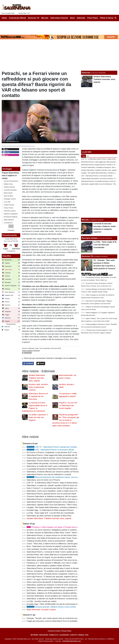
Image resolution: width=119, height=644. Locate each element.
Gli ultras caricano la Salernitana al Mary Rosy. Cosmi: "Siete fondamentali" (57, 533)
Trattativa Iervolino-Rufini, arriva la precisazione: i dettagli (50, 541)
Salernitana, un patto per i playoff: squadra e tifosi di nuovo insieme (54, 485)
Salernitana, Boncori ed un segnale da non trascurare (38, 396)
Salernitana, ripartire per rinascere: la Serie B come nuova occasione (55, 585)
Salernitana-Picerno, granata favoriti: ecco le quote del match (51, 494)
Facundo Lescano (10, 211)
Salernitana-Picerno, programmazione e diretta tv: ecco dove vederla (55, 499)
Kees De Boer (9, 196)
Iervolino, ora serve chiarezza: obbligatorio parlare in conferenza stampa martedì (59, 530)
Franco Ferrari (9, 208)
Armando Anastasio (10, 190)
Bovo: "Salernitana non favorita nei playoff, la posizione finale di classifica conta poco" (61, 546)
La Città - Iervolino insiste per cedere (42, 601)
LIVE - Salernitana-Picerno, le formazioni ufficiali (50, 450)
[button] (11, 226)
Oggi (83, 156)
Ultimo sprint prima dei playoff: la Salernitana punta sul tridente (52, 582)
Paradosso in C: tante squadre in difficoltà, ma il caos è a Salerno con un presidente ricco (63, 563)
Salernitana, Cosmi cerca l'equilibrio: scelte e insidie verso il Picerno (54, 491)
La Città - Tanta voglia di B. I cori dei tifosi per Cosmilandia (50, 513)
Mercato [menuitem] (45, 18)
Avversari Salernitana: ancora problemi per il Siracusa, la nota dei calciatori (57, 596)
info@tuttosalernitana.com (72, 641)
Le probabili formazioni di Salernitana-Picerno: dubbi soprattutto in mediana (57, 469)
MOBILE (81, 635)
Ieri (88, 156)
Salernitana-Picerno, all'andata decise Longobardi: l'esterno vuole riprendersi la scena (61, 574)
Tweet (41, 364)
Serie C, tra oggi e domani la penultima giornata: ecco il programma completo (58, 579)
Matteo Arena (8, 184)
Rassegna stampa (89, 238)
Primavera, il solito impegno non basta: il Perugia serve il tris (53, 527)
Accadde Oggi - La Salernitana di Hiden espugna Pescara (50, 510)
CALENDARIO (64, 635)
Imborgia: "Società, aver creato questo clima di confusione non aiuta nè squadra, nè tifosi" (63, 618)
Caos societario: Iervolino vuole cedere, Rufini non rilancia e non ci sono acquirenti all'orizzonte (65, 549)
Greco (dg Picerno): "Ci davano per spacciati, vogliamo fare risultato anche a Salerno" (61, 577)
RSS (87, 635)
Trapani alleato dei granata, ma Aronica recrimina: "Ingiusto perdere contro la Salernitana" (63, 463)
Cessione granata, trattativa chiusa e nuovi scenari (51, 607)
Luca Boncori (8, 223)
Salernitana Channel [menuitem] (59, 18)
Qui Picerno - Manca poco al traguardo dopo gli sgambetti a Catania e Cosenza (59, 590)
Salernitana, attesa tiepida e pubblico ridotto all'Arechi (48, 566)
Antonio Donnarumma (11, 181)
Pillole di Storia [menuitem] (107, 18)
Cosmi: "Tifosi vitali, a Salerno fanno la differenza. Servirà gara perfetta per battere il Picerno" (64, 544)
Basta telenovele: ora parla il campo (41, 610)
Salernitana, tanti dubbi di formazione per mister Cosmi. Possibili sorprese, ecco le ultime (63, 538)
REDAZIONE (44, 635)
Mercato (85, 220)
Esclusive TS (87, 256)
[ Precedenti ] (11, 251)
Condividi (28, 364)
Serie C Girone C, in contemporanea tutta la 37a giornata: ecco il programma (58, 488)
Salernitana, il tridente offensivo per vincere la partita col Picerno (53, 472)
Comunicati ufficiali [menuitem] (18, 18)
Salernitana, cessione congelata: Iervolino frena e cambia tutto (52, 588)
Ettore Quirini (8, 193)
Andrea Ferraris (9, 205)
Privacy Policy (66, 631)
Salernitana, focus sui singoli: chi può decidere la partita (49, 557)
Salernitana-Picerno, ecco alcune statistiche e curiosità (49, 474)
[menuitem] (115, 18)
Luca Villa (7, 202)
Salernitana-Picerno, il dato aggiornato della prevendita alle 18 (52, 455)
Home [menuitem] (4, 18)
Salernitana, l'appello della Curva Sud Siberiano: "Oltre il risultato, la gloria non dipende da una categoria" (69, 505)
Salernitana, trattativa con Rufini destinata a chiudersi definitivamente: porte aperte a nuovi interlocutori (68, 593)
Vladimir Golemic (10, 187)
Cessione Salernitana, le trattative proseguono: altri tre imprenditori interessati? (59, 496)
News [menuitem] (72, 18)
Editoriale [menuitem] (81, 18)
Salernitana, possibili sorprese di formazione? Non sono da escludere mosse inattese (61, 560)
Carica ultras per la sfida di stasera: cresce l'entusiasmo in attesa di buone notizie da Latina (64, 458)
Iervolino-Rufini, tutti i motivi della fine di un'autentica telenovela (52, 555)
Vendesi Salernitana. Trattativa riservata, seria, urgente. (37, 378)
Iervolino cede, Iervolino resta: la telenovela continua (38, 387)
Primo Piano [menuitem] (93, 18)
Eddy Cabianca (9, 220)
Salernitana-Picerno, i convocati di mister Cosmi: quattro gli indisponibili (56, 552)
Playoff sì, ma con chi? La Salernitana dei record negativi (68, 405)
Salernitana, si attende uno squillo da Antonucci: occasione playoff (53, 599)
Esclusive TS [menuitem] (34, 18)
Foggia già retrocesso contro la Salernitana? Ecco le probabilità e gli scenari (57, 621)
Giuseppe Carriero (10, 199)
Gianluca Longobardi (11, 214)
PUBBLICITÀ (54, 635)
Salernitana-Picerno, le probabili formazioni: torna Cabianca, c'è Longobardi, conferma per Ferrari (66, 502)
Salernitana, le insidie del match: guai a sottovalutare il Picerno (52, 466)
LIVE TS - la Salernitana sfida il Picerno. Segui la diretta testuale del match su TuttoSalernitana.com (67, 483)
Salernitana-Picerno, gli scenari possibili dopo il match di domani (53, 568)
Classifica (7, 256)
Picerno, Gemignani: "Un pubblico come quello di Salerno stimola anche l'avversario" (61, 571)
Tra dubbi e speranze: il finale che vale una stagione (38, 417)
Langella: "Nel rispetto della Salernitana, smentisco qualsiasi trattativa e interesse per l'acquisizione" (67, 507)
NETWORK (34, 635)
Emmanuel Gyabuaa (11, 217)
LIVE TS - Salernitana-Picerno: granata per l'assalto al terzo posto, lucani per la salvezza (67, 447)
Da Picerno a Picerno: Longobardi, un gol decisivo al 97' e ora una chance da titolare (61, 452)
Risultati (11, 230)
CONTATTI (74, 635)
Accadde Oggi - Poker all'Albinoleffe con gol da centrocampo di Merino (55, 604)
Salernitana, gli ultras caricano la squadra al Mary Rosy (49, 516)
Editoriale (31, 348)
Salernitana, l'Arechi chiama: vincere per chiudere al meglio (51, 461)
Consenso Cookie (54, 631)
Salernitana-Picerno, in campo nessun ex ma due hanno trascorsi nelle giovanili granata (62, 535)
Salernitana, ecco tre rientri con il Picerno (43, 480)
